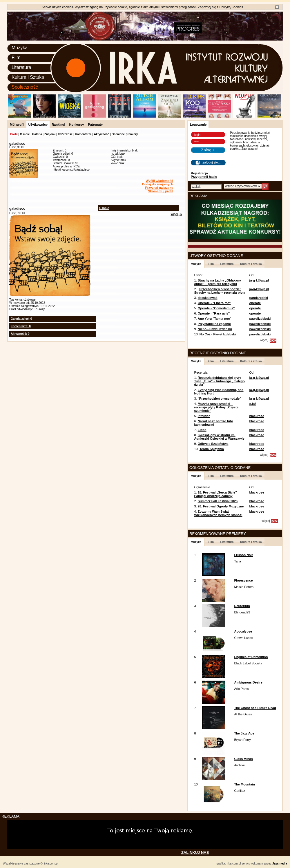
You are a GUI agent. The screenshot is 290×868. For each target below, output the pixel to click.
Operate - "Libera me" (214, 303)
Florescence (243, 580)
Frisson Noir (243, 555)
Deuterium (242, 606)
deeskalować (208, 298)
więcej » (176, 214)
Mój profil (17, 125)
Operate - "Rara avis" (214, 313)
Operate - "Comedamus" (216, 308)
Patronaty (95, 125)
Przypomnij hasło (204, 177)
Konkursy (77, 125)
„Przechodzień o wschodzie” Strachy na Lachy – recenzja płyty (220, 291)
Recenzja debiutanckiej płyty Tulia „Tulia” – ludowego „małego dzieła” (219, 381)
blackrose (257, 416)
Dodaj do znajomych (158, 184)
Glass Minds (243, 759)
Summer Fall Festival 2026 (218, 501)
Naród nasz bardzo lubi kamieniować (213, 423)
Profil (14, 134)
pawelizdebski (260, 319)
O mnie (25, 134)
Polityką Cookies (231, 7)
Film (16, 57)
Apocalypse (243, 631)
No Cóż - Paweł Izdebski (218, 334)
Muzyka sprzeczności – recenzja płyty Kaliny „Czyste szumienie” (216, 407)
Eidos (202, 430)
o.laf (252, 404)
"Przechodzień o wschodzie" (220, 399)
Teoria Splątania (212, 449)
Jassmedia (280, 864)
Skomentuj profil (161, 191)
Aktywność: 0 (20, 334)
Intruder (204, 416)
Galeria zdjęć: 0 (21, 319)
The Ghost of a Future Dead (255, 708)
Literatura (21, 67)
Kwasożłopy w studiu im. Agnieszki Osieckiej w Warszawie (219, 437)
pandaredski (259, 298)
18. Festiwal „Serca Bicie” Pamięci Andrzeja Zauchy (215, 494)
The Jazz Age (244, 733)
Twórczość (65, 134)
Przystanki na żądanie (214, 324)
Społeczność (25, 87)
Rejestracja (199, 173)
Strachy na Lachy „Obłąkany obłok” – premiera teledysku (217, 282)
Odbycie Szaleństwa (213, 444)
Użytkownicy (38, 125)
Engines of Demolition (251, 657)
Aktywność (102, 134)
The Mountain (244, 784)
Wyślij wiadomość (159, 181)
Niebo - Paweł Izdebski (215, 329)
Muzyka (20, 48)
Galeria (37, 134)
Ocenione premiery (125, 134)
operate (255, 303)
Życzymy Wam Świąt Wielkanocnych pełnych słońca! (218, 513)
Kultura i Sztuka (28, 77)
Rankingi (58, 125)
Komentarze (83, 134)
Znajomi (50, 134)
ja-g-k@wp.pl (259, 280)
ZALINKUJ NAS (195, 853)
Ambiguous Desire (248, 682)
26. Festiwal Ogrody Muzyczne (221, 506)
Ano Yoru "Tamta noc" (215, 319)
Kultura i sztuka (251, 264)
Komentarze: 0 (21, 326)
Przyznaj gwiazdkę (159, 188)
